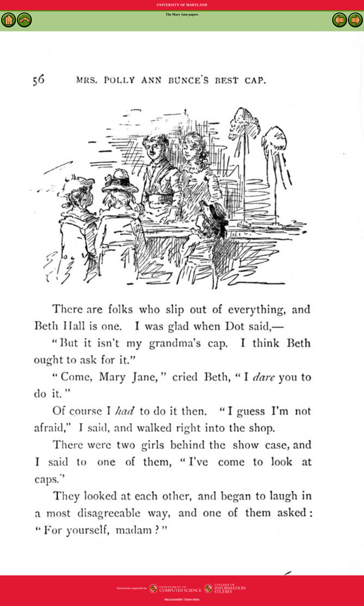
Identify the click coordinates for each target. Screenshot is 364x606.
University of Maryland (182, 5)
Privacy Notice (192, 599)
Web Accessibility (174, 599)
